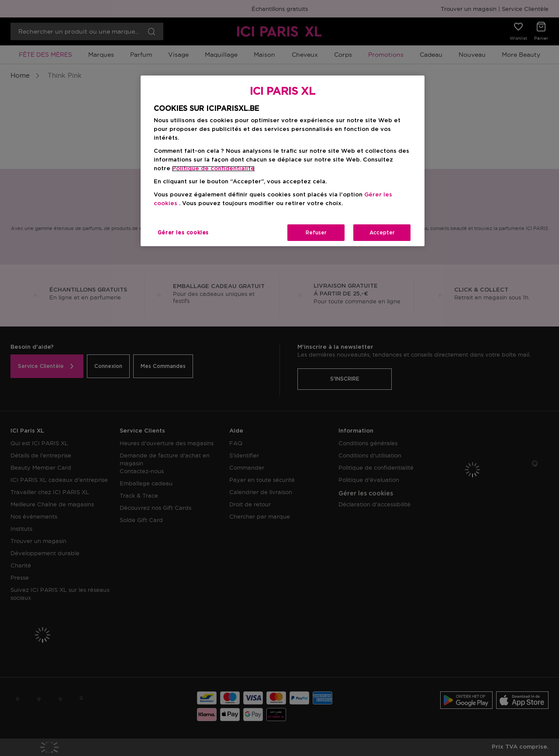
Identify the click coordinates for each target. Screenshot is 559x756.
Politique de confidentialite (213, 169)
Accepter (382, 233)
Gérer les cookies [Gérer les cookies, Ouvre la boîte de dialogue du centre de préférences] (183, 233)
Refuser (316, 233)
